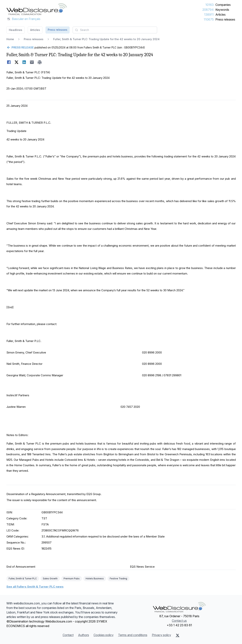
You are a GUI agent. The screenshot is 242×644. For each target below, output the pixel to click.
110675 (209, 19)
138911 (209, 15)
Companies (223, 5)
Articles (220, 15)
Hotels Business (95, 578)
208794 (208, 10)
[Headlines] (37, 9)
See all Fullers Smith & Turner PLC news (35, 587)
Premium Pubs (72, 578)
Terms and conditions (133, 635)
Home (10, 39)
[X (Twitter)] (178, 635)
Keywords (222, 10)
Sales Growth (50, 578)
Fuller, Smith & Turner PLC (23, 578)
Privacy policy (161, 635)
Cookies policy (104, 635)
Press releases (225, 19)
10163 (210, 5)
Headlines (16, 30)
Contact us (179, 621)
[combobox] (115, 30)
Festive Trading (118, 578)
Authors (84, 635)
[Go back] (20, 48)
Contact (68, 635)
